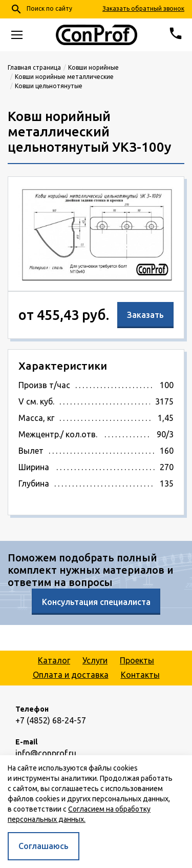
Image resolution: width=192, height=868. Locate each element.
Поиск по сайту (41, 9)
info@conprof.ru (46, 753)
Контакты (140, 675)
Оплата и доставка (71, 675)
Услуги (95, 660)
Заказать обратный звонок (143, 8)
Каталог (54, 660)
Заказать (145, 315)
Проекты (137, 660)
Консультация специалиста (96, 602)
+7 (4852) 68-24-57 (51, 720)
